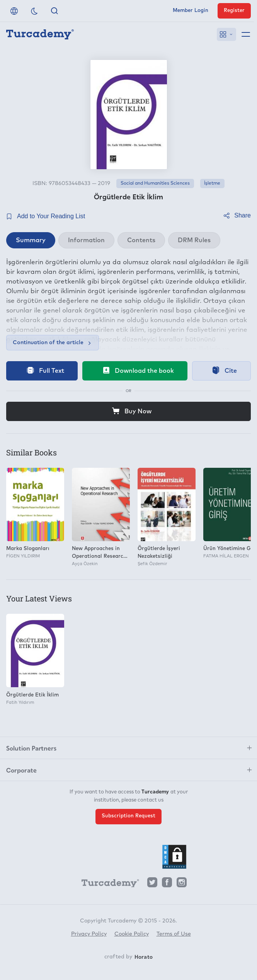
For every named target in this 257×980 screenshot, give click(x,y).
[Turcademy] (107, 884)
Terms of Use (174, 934)
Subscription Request (128, 816)
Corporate (21, 770)
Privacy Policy (89, 934)
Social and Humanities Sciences (155, 183)
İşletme (212, 183)
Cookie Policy (132, 934)
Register (234, 11)
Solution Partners (31, 748)
